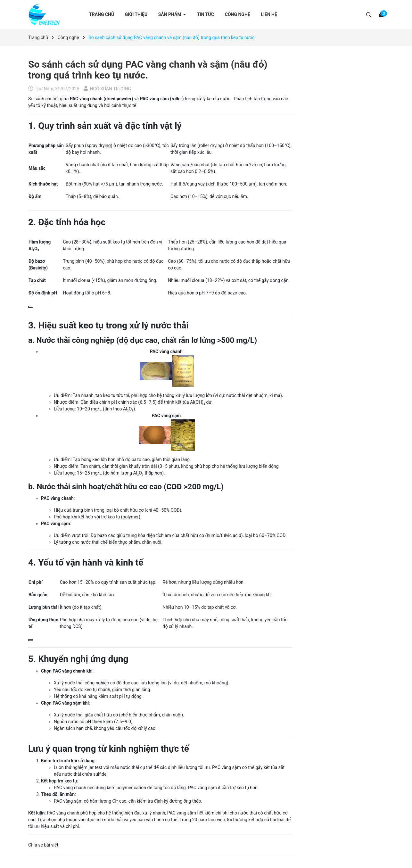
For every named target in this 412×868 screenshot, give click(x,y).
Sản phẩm (170, 14)
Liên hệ (269, 14)
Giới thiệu (136, 14)
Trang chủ (102, 14)
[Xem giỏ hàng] (381, 14)
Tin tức (206, 14)
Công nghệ (238, 14)
